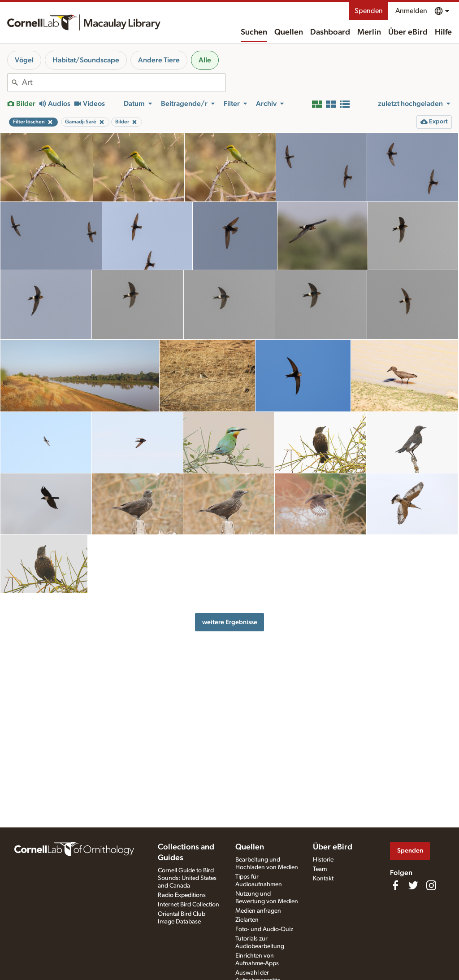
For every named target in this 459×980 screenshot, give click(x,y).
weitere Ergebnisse (230, 622)
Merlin (369, 32)
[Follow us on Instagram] (431, 885)
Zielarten (247, 920)
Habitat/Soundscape (86, 60)
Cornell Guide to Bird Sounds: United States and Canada (187, 878)
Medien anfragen (258, 911)
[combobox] (124, 83)
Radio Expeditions (182, 895)
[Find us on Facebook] (395, 885)
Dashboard (330, 32)
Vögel (24, 60)
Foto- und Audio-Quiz (264, 929)
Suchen (254, 32)
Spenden (369, 11)
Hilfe (443, 32)
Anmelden (411, 11)
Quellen (289, 32)
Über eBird (408, 32)
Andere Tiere (159, 60)
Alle (205, 60)
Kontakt (323, 879)
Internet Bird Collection (188, 905)
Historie (323, 860)
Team (320, 869)
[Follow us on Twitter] (413, 885)
